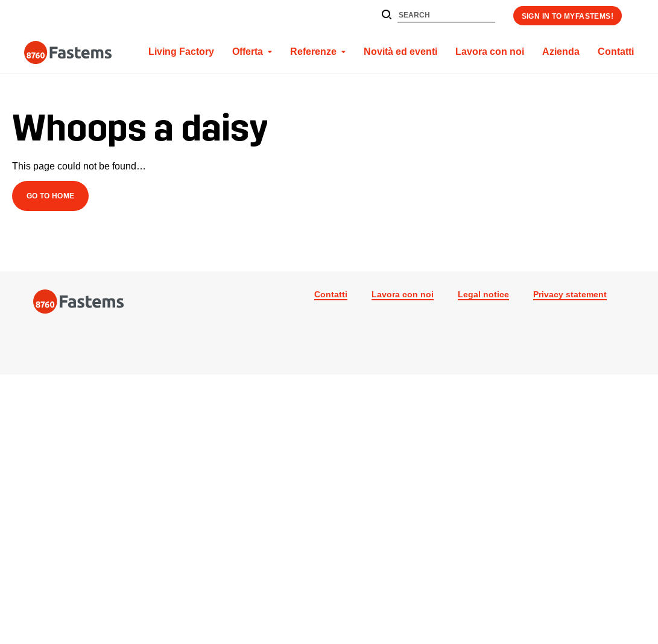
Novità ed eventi (400, 52)
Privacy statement (570, 294)
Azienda (561, 52)
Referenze (313, 52)
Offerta (248, 52)
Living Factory (181, 52)
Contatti (616, 52)
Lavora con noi (490, 52)
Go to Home (51, 196)
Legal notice (483, 294)
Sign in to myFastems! (568, 16)
